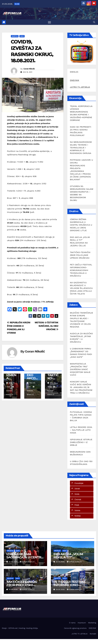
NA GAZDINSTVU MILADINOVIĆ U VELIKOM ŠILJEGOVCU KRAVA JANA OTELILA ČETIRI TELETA (81, 288)
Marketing (92, 623)
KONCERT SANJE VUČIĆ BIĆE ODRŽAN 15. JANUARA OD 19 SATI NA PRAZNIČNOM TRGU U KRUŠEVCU (81, 388)
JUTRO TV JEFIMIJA (80, 87)
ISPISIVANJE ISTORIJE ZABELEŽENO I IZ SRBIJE (81, 443)
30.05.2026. (14, 562)
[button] (94, 22)
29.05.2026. (61, 590)
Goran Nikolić (29, 69)
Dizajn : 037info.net (10, 628)
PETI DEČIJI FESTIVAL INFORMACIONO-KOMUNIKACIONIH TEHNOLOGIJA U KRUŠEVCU (81, 270)
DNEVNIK (75, 80)
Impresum (82, 623)
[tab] (82, 483)
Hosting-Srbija (32, 628)
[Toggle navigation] (49, 22)
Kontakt (93, 634)
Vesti (22, 36)
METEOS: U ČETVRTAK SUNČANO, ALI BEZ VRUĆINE (47, 326)
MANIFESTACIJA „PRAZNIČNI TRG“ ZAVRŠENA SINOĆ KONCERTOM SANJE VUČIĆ (80, 370)
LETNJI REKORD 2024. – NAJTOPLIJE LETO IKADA (81, 430)
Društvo (15, 36)
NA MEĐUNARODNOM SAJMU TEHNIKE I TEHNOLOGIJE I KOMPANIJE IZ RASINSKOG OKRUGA (81, 148)
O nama (72, 623)
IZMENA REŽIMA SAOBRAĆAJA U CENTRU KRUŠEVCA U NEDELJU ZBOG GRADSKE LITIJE (81, 225)
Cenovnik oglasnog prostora (75, 628)
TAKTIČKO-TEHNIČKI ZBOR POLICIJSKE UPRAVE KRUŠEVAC (80, 255)
